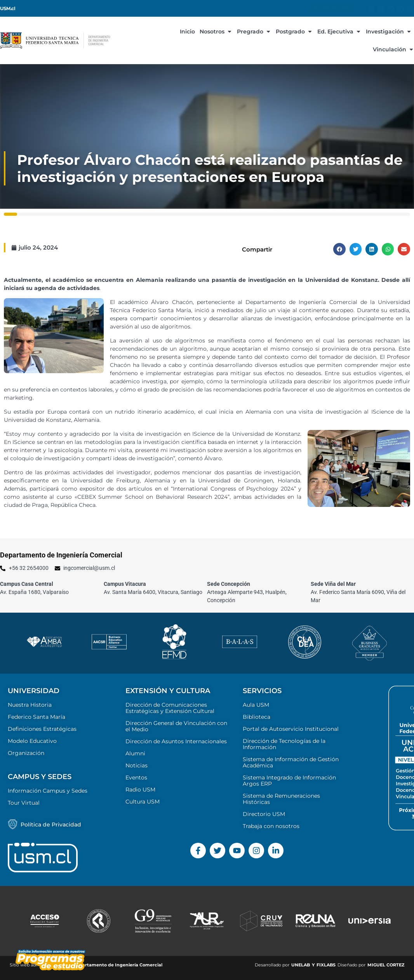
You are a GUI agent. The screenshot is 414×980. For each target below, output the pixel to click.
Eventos (136, 777)
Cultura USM (143, 802)
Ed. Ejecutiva (339, 31)
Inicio (187, 31)
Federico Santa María (37, 717)
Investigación (389, 31)
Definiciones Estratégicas (42, 729)
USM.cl (8, 9)
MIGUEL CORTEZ (386, 965)
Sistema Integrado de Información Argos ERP (289, 781)
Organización (26, 753)
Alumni (135, 753)
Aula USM (256, 705)
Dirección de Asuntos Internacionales (176, 741)
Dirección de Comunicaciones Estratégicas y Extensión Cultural (170, 708)
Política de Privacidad (51, 825)
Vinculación (393, 49)
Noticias (137, 765)
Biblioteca (257, 717)
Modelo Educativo (32, 741)
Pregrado (254, 31)
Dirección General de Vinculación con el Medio (176, 726)
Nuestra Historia (30, 705)
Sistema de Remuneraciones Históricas (281, 799)
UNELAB (301, 965)
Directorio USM (264, 814)
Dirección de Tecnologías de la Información (284, 744)
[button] (339, 249)
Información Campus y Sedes (48, 791)
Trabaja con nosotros (271, 826)
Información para (332, 9)
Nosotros (216, 31)
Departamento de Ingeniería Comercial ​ (118, 965)
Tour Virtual (24, 803)
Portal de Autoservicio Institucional (291, 729)
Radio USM (140, 790)
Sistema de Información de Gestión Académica (291, 762)
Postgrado (294, 31)
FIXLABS (326, 965)
